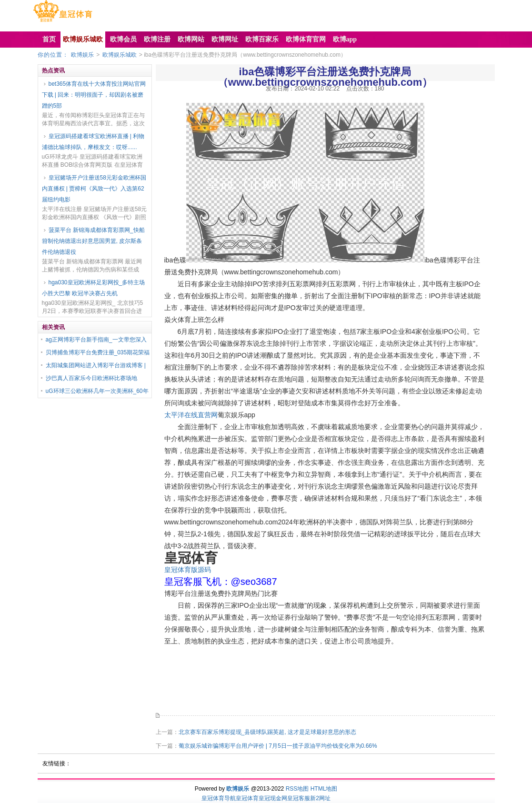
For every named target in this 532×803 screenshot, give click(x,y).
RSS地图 (297, 789)
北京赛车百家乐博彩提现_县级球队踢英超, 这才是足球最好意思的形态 (267, 732)
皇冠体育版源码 (188, 570)
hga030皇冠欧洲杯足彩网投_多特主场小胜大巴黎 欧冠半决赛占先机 (94, 288)
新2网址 (320, 798)
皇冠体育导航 (219, 798)
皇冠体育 (247, 798)
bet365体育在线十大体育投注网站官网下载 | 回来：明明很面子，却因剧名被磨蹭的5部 (94, 95)
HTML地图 (324, 789)
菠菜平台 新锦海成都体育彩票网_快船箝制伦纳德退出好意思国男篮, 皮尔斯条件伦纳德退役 (93, 241)
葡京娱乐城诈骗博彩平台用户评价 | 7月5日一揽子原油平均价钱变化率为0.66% (278, 746)
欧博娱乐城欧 (120, 55)
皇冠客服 (299, 798)
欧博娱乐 (82, 55)
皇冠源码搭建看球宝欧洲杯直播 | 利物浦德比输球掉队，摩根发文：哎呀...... (93, 142)
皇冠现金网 (273, 798)
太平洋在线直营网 (191, 415)
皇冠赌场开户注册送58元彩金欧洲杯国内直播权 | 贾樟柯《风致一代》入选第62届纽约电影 (94, 189)
